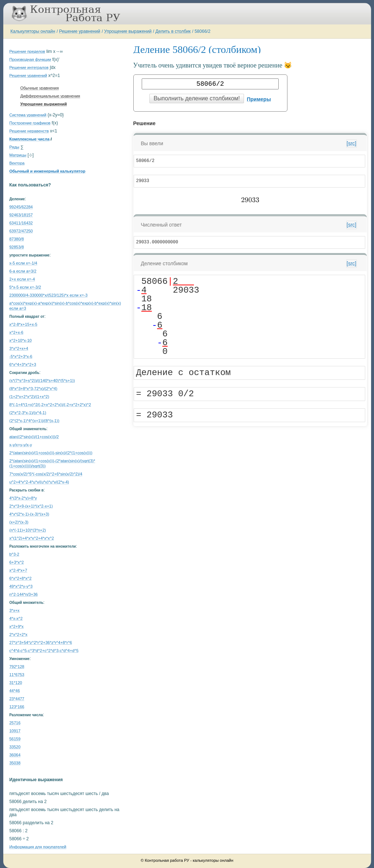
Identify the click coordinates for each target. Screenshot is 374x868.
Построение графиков (30, 123)
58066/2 (203, 31)
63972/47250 (21, 231)
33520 (15, 747)
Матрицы (18, 155)
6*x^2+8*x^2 (21, 578)
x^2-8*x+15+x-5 (24, 324)
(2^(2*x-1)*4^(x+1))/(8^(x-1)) (35, 421)
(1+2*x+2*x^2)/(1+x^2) (29, 397)
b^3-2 (14, 554)
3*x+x (15, 610)
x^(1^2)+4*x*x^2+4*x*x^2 (32, 538)
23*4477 (17, 699)
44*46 (15, 691)
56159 (15, 739)
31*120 (16, 683)
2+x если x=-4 (22, 279)
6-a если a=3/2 (23, 271)
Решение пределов (27, 51)
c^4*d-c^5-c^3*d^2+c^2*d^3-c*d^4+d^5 (44, 651)
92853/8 (17, 247)
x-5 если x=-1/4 (23, 263)
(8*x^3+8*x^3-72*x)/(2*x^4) (33, 389)
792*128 (17, 667)
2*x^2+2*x (19, 634)
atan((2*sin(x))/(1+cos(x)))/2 (34, 437)
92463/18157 (21, 215)
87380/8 (17, 239)
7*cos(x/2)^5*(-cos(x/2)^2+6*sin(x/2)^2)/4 (46, 474)
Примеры (259, 99)
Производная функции (30, 59)
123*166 (17, 707)
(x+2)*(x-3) (19, 522)
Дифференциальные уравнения (50, 96)
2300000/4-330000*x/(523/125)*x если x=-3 (49, 295)
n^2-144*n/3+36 (24, 594)
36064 (15, 755)
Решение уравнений (80, 31)
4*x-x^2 (16, 618)
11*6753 (17, 675)
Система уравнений (28, 115)
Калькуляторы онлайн (33, 31)
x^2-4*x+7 (18, 570)
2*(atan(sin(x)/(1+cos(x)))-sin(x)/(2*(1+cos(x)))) (51, 453)
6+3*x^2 (17, 562)
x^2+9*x (17, 626)
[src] (351, 143)
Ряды (14, 147)
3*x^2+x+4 (19, 348)
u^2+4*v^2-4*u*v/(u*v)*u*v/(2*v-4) (39, 482)
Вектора (17, 163)
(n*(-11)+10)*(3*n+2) (28, 530)
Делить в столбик (173, 31)
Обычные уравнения (40, 88)
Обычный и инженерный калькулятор (47, 171)
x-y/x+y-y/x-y (21, 445)
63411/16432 (21, 223)
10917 (15, 731)
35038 (15, 763)
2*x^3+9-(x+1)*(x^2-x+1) (31, 506)
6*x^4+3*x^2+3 (23, 364)
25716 (15, 723)
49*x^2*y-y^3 (21, 586)
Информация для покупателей (38, 847)
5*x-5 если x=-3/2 (25, 287)
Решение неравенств (29, 131)
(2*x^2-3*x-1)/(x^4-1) (28, 413)
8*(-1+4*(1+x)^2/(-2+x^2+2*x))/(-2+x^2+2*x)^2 (50, 405)
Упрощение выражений (128, 31)
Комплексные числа (30, 139)
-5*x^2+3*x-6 (21, 356)
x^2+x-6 (16, 332)
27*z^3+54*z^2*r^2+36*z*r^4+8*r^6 (41, 643)
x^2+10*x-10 (21, 340)
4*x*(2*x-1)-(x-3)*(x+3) (29, 514)
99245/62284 (21, 207)
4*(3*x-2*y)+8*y (23, 498)
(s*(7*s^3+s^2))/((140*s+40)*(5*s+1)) (42, 381)
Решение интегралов (29, 67)
